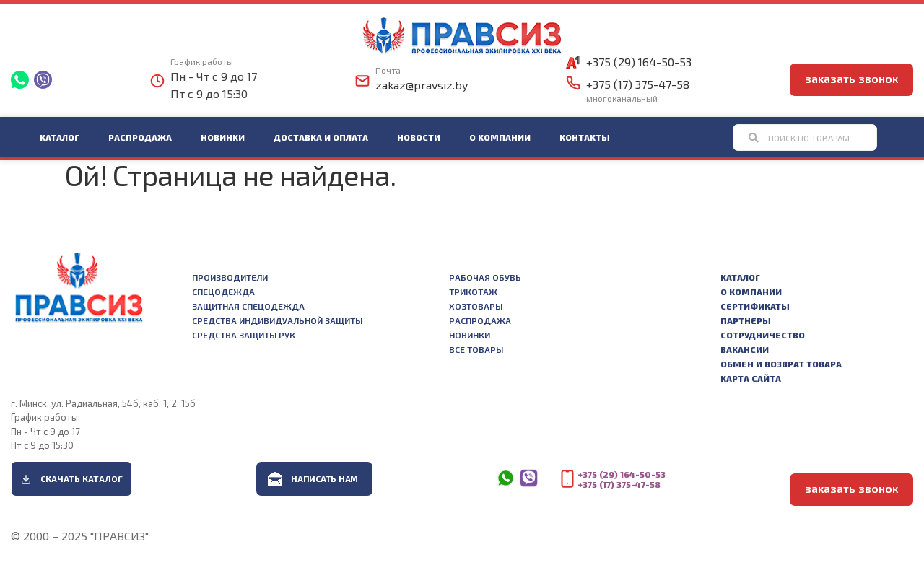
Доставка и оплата (321, 137)
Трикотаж (473, 292)
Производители (230, 277)
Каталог (60, 137)
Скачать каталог (82, 478)
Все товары (476, 349)
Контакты (585, 137)
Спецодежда (223, 292)
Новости (419, 137)
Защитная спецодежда (248, 306)
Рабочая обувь (485, 277)
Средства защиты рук (244, 335)
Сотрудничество (763, 335)
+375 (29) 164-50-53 (639, 62)
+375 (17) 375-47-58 (638, 84)
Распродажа (140, 137)
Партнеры (746, 320)
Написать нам (324, 478)
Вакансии (745, 349)
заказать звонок (851, 78)
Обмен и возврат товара (781, 364)
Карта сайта (751, 378)
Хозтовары (476, 306)
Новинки (223, 137)
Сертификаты (755, 306)
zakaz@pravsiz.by (422, 85)
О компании (500, 137)
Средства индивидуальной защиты (277, 320)
